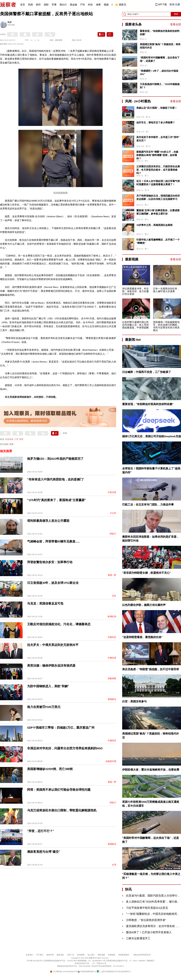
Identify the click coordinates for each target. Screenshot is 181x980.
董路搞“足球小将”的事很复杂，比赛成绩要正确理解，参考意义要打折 (158, 212)
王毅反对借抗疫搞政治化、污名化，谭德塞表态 (59, 624)
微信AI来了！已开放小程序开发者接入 (149, 932)
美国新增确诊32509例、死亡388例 (50, 769)
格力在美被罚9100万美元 (44, 707)
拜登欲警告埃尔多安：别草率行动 (50, 562)
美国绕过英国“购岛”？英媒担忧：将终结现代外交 (160, 46)
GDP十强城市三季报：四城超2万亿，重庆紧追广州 (61, 728)
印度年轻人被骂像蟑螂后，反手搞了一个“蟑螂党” (158, 241)
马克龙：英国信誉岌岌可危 (45, 603)
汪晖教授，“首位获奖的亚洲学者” (146, 920)
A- (32, 40)
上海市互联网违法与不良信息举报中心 (114, 972)
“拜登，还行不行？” (40, 831)
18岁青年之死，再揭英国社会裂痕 (154, 225)
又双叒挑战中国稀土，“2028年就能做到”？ (160, 86)
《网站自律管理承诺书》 (142, 955)
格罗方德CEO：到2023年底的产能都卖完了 (55, 459)
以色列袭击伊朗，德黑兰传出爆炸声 (144, 605)
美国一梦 (112, 575)
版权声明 (50, 955)
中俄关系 (112, 658)
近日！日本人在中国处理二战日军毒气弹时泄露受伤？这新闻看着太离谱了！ (158, 183)
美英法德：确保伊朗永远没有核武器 (51, 666)
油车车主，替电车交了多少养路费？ (156, 123)
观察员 (121, 5)
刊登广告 (71, 955)
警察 (21, 439)
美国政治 (112, 699)
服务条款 (60, 955)
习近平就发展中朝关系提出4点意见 (147, 908)
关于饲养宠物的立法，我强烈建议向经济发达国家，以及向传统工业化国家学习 (158, 197)
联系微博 (81, 955)
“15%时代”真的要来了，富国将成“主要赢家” (57, 500)
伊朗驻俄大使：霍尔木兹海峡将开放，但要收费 (151, 770)
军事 (54, 5)
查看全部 (176, 24)
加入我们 (91, 955)
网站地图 (101, 955)
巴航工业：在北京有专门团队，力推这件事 (148, 505)
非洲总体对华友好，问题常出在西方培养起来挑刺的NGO (65, 748)
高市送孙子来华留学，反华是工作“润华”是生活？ (158, 139)
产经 (83, 5)
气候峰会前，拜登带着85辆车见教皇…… (53, 541)
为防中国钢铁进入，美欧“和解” (48, 686)
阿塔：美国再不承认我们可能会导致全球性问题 (59, 790)
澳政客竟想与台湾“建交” (44, 852)
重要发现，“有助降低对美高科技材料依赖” (160, 33)
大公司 (113, 513)
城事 (98, 5)
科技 (90, 5)
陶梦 (10, 22)
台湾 (114, 865)
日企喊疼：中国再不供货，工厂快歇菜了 (147, 372)
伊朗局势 (112, 679)
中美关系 (112, 492)
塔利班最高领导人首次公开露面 (48, 521)
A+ (39, 40)
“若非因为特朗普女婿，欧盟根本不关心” (146, 573)
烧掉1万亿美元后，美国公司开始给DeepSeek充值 (152, 436)
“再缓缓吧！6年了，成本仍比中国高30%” (159, 73)
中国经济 (112, 741)
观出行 (63, 5)
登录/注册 (175, 4)
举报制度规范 (124, 955)
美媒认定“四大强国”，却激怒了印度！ (157, 108)
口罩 (16, 439)
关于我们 (40, 955)
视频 (106, 5)
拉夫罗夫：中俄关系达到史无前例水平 (53, 645)
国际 (46, 5)
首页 (23, 5)
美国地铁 (9, 439)
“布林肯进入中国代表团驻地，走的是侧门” (56, 479)
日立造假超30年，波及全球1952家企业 (53, 583)
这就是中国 (111, 761)
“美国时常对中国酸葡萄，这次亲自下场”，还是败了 (160, 59)
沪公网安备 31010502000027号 (63, 972)
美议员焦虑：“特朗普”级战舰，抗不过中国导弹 (151, 669)
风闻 (30, 5)
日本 (114, 596)
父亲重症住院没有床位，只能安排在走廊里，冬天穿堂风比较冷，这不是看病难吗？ (158, 170)
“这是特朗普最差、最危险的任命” (142, 637)
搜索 (176, 14)
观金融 (73, 5)
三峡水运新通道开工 (138, 938)
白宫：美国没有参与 (134, 701)
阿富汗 (113, 534)
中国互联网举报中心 (87, 972)
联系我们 (30, 955)
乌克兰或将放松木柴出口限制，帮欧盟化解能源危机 (62, 810)
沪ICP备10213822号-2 (35, 961)
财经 (38, 5)
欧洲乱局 (112, 617)
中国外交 (112, 637)
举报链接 (112, 955)
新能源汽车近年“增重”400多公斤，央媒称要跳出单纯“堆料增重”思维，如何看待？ (157, 155)
